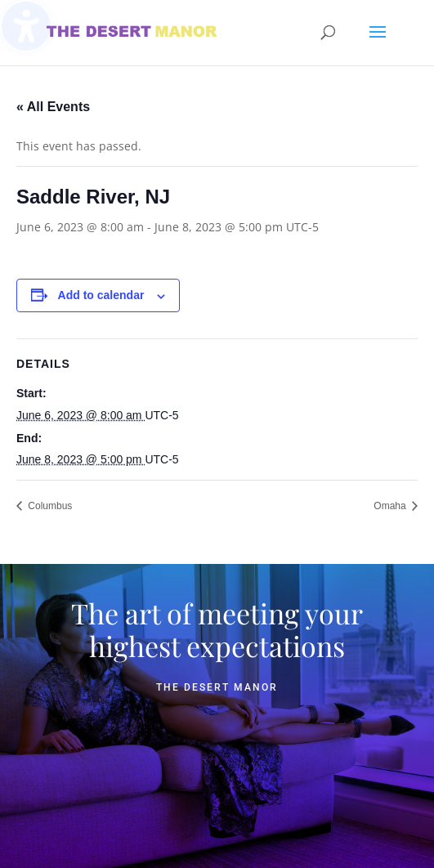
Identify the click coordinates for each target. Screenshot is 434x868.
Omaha (391, 506)
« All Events (53, 107)
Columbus (49, 506)
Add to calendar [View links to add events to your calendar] (101, 295)
